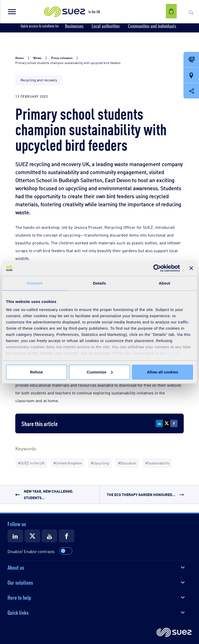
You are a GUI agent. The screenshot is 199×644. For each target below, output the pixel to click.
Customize (100, 372)
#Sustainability (157, 463)
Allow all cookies (163, 372)
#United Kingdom (68, 463)
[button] (12, 12)
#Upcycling (100, 463)
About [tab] (165, 283)
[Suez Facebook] (67, 536)
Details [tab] (99, 283)
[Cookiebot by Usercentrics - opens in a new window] (157, 268)
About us (16, 567)
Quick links (18, 612)
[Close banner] (191, 268)
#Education (127, 463)
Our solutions (20, 582)
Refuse (37, 372)
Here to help (19, 597)
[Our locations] (191, 75)
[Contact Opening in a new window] (191, 60)
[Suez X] (32, 536)
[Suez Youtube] (49, 536)
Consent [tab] (35, 283)
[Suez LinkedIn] (15, 536)
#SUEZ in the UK (31, 463)
